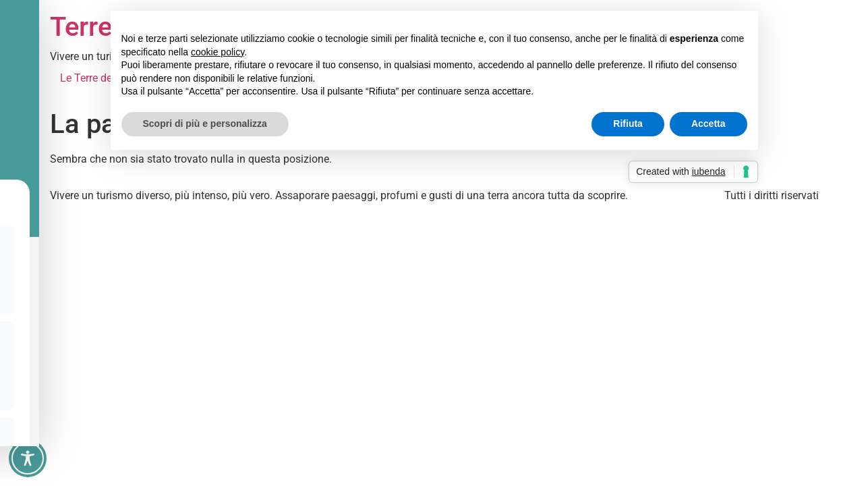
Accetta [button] (708, 124)
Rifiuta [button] (628, 124)
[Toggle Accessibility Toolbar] (28, 458)
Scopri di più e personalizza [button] (205, 124)
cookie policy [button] (218, 52)
